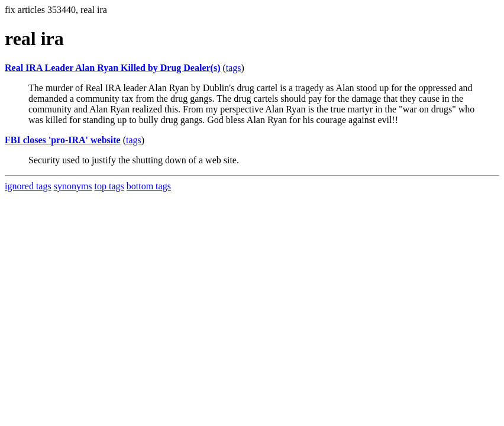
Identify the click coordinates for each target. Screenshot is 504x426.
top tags (109, 186)
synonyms (73, 186)
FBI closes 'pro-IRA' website (63, 140)
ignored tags (28, 186)
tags (234, 68)
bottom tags (149, 186)
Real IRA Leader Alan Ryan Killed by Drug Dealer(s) (112, 68)
